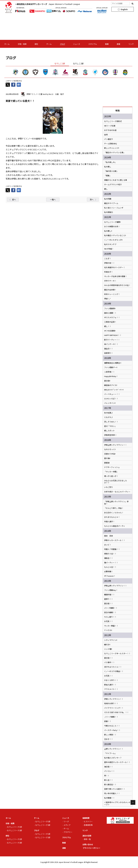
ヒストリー (88, 821)
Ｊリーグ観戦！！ (111, 717)
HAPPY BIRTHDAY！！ (113, 335)
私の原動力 (109, 212)
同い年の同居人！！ (112, 793)
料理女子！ (109, 272)
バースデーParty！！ (112, 730)
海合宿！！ (109, 767)
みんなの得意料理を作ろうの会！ (117, 285)
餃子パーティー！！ (112, 340)
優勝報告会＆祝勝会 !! (113, 363)
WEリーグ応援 (110, 126)
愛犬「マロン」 (110, 426)
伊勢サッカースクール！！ (115, 540)
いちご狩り (109, 487)
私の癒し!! (108, 231)
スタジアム (93, 44)
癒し (106, 189)
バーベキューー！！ (112, 394)
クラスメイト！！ (111, 689)
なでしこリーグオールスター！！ (117, 653)
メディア (67, 825)
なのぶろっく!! (110, 449)
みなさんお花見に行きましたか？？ (116, 482)
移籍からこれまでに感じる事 (116, 180)
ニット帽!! (108, 649)
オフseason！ (110, 576)
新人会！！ (109, 780)
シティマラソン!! (111, 640)
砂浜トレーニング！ (112, 294)
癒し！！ (108, 326)
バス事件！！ (109, 662)
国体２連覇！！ (110, 313)
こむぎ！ (108, 259)
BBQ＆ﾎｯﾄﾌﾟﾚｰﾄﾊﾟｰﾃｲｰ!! (114, 390)
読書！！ (108, 721)
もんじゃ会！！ (110, 567)
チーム (49, 44)
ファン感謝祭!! (110, 309)
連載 (118, 44)
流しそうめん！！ (111, 422)
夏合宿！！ (109, 604)
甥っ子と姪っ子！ (111, 476)
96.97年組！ (109, 249)
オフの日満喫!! (110, 331)
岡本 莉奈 (109, 536)
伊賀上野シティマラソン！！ (115, 445)
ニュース (77, 44)
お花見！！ (109, 621)
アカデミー (68, 832)
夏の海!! (107, 458)
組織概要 (86, 818)
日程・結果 (22, 44)
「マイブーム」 (110, 753)
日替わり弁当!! (110, 454)
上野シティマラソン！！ (114, 749)
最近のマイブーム (111, 203)
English (124, 9)
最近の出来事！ (110, 290)
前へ (14, 200)
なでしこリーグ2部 (14, 830)
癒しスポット (109, 431)
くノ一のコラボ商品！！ (114, 671)
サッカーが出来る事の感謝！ (116, 276)
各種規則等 (88, 825)
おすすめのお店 (110, 130)
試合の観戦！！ (110, 612)
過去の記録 (87, 836)
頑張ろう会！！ (110, 554)
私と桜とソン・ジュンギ (114, 208)
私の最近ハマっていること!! (116, 235)
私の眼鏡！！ (109, 798)
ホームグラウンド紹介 (113, 185)
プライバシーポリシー (92, 848)
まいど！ (108, 545)
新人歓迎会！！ (110, 785)
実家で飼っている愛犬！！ (115, 789)
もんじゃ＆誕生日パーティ (115, 526)
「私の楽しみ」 (110, 162)
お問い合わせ (88, 844)
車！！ (107, 776)
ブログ (62, 44)
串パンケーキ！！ (111, 344)
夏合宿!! (107, 381)
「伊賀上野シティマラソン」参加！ (116, 503)
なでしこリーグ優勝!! (112, 222)
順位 (36, 44)
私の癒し (108, 167)
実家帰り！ (109, 353)
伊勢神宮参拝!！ (111, 435)
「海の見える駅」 (111, 171)
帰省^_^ (107, 299)
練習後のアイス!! (111, 385)
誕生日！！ (109, 349)
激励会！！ (109, 558)
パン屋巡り (109, 139)
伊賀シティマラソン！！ (114, 699)
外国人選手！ (109, 522)
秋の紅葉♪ (109, 413)
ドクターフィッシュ (112, 467)
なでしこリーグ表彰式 (113, 121)
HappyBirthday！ (111, 376)
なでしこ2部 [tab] (78, 63)
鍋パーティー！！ (111, 563)
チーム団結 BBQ (111, 144)
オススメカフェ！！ (112, 317)
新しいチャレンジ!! (112, 148)
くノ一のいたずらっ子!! (115, 240)
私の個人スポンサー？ (113, 758)
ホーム (7, 44)
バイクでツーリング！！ (114, 708)
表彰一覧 (87, 839)
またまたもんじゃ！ (112, 517)
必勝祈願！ (109, 572)
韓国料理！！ (109, 595)
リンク (131, 44)
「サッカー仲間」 (111, 472)
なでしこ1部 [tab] (60, 63)
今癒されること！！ (112, 726)
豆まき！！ (109, 739)
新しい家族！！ (110, 735)
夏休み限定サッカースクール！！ (117, 762)
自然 (106, 135)
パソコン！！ (109, 771)
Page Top (133, 802)
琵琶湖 (107, 463)
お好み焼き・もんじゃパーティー (117, 492)
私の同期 (108, 199)
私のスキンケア (110, 244)
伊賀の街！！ (109, 263)
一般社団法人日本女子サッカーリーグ (48, 4)
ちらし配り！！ (110, 617)
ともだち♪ (109, 417)
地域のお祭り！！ (111, 703)
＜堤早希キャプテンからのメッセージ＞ (117, 803)
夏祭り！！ (109, 599)
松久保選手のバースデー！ (115, 267)
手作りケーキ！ (110, 281)
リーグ (66, 821)
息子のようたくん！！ (113, 667)
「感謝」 (108, 176)
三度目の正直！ (110, 322)
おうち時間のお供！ (112, 227)
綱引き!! (107, 645)
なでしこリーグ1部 (14, 827)
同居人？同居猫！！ (112, 549)
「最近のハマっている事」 (115, 153)
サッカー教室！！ (111, 626)
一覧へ (53, 200)
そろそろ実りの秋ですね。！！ (116, 712)
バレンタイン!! (111, 403)
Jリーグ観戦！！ (111, 608)
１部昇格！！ (109, 372)
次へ (92, 200)
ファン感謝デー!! (111, 367)
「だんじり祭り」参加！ (114, 508)
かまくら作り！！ (111, 680)
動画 (107, 44)
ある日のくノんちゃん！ (114, 513)
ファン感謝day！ (111, 590)
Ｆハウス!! (108, 630)
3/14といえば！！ (111, 399)
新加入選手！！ (110, 685)
